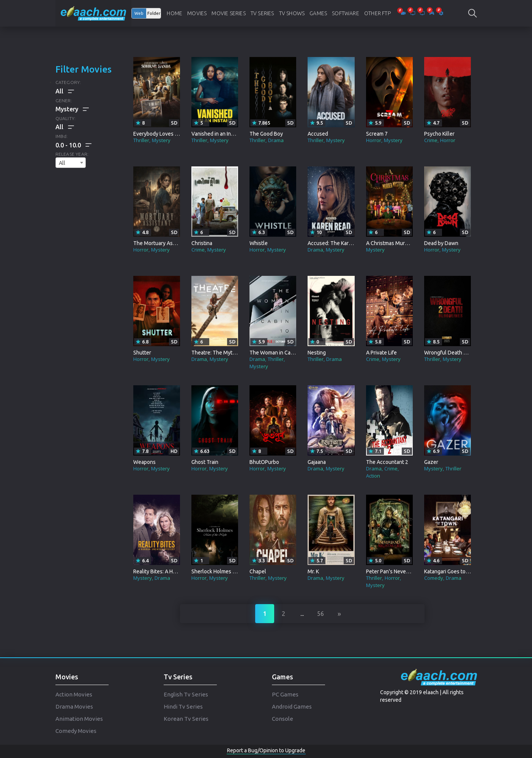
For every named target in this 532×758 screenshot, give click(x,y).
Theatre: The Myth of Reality (225, 353)
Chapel (258, 571)
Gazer (431, 462)
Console (283, 719)
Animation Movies (79, 719)
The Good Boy (266, 134)
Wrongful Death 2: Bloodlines (459, 353)
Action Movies (74, 694)
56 (320, 614)
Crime (431, 140)
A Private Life (381, 353)
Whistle (259, 243)
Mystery (161, 140)
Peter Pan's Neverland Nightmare (405, 571)
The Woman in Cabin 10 (277, 353)
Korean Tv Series (186, 719)
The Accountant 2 (387, 462)
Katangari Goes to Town (452, 571)
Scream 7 (377, 134)
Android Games (292, 707)
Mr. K (313, 571)
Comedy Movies (76, 731)
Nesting (317, 353)
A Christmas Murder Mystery (400, 243)
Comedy (434, 578)
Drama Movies (74, 707)
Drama (276, 140)
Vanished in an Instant (217, 134)
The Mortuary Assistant (161, 243)
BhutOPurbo (264, 462)
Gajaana (317, 462)
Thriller (141, 140)
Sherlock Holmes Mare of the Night (232, 571)
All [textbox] (62, 163)
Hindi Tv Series (183, 707)
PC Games (285, 694)
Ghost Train (205, 462)
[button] (73, 145)
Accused (318, 134)
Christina (202, 243)
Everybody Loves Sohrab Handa (170, 134)
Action (373, 476)
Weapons (144, 462)
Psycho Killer (439, 134)
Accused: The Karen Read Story (344, 243)
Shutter (142, 353)
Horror (374, 140)
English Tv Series (186, 694)
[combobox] (71, 163)
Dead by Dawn (441, 243)
